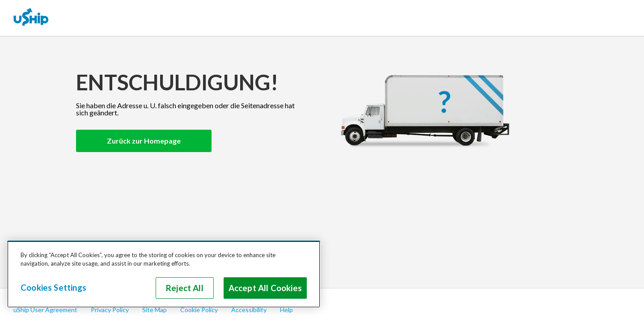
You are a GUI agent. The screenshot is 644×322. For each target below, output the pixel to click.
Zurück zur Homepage (144, 141)
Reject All (185, 288)
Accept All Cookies (265, 288)
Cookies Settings (53, 288)
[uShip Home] (31, 18)
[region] (164, 274)
